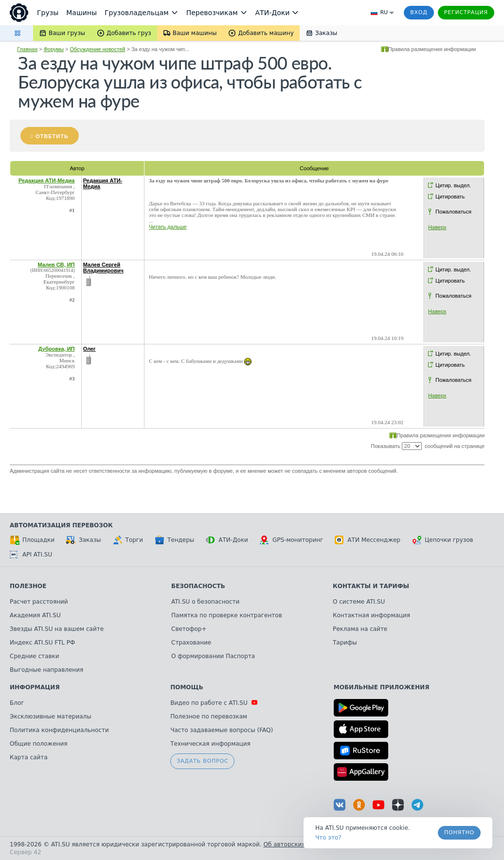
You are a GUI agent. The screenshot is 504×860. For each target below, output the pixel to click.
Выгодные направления (46, 670)
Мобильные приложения (382, 687)
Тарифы (345, 643)
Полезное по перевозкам (209, 717)
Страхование (191, 643)
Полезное (28, 586)
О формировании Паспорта (213, 656)
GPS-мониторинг (291, 540)
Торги (128, 540)
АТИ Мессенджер (368, 540)
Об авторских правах (296, 844)
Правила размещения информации (432, 49)
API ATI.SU (31, 555)
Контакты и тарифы (371, 586)
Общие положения (38, 744)
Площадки (32, 540)
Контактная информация (371, 615)
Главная (27, 49)
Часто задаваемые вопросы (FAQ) (222, 730)
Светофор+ (189, 629)
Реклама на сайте (360, 629)
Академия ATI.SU (35, 615)
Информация (35, 687)
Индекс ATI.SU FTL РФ (42, 643)
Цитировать (450, 197)
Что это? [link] (328, 838)
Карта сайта (29, 757)
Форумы (54, 49)
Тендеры (174, 540)
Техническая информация (210, 744)
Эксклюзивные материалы (51, 717)
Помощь (187, 687)
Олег (90, 349)
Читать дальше (168, 227)
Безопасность (198, 586)
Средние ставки (35, 656)
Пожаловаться (453, 212)
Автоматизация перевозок (61, 525)
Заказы (84, 540)
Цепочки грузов (443, 540)
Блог (17, 703)
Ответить (52, 136)
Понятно (459, 833)
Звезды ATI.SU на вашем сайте (57, 629)
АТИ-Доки (227, 540)
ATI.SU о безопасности (205, 602)
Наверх (437, 227)
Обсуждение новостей (98, 49)
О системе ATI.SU (359, 602)
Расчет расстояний (39, 602)
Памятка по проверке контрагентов (227, 615)
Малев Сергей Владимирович (103, 268)
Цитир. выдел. (453, 185)
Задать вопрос (202, 761)
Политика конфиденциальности (59, 730)
